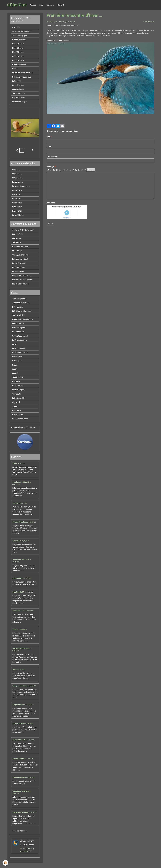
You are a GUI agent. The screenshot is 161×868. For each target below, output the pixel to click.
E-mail (49, 147)
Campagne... (17, 361)
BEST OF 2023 (18, 56)
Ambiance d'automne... (21, 303)
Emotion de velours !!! (21, 284)
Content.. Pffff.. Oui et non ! (23, 230)
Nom (49, 137)
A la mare (16, 27)
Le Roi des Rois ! (18, 267)
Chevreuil (16, 402)
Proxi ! (15, 344)
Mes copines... (18, 357)
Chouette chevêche (20, 419)
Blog (41, 5)
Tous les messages (20, 831)
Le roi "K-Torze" (18, 215)
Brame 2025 (17, 211)
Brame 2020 (17, 190)
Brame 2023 (17, 203)
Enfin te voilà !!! (18, 324)
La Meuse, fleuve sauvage (22, 73)
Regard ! (15, 373)
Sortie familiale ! (18, 315)
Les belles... (17, 174)
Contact (61, 5)
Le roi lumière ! (18, 271)
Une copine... (17, 410)
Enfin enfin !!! (17, 234)
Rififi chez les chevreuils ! (22, 311)
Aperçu (91, 170)
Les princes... (17, 178)
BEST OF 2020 (18, 44)
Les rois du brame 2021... (22, 276)
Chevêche (16, 381)
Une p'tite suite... (19, 332)
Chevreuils (17, 394)
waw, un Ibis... (18, 251)
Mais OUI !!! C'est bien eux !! (23, 280)
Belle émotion (18, 307)
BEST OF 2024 (18, 60)
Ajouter (51, 223)
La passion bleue (19, 98)
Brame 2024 (17, 207)
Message (50, 167)
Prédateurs (17, 81)
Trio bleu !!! (17, 242)
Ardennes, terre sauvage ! (22, 31)
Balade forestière (19, 40)
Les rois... (16, 170)
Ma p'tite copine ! (19, 328)
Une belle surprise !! (20, 336)
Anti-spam (51, 203)
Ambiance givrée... (19, 299)
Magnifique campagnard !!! (22, 319)
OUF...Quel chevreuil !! (21, 255)
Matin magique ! (18, 390)
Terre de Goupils (19, 93)
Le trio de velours (19, 263)
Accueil (33, 5)
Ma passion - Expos (20, 102)
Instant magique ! (19, 348)
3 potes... (16, 406)
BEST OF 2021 (18, 48)
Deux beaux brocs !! (20, 352)
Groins (15, 69)
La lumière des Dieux (20, 247)
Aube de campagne (20, 36)
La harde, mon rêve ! (20, 259)
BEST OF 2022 (18, 52)
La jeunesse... (18, 182)
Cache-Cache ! (18, 415)
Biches (15, 365)
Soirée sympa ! (18, 377)
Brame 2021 (17, 194)
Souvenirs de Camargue (22, 77)
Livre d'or (50, 5)
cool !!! (15, 369)
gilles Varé (53, 22)
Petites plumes (18, 89)
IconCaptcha (66, 218)
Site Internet (52, 157)
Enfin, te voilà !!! (18, 398)
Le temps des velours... (21, 186)
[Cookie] (5, 863)
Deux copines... (18, 386)
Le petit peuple (18, 85)
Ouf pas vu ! (17, 238)
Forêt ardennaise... (19, 340)
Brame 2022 (17, 199)
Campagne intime (19, 65)
